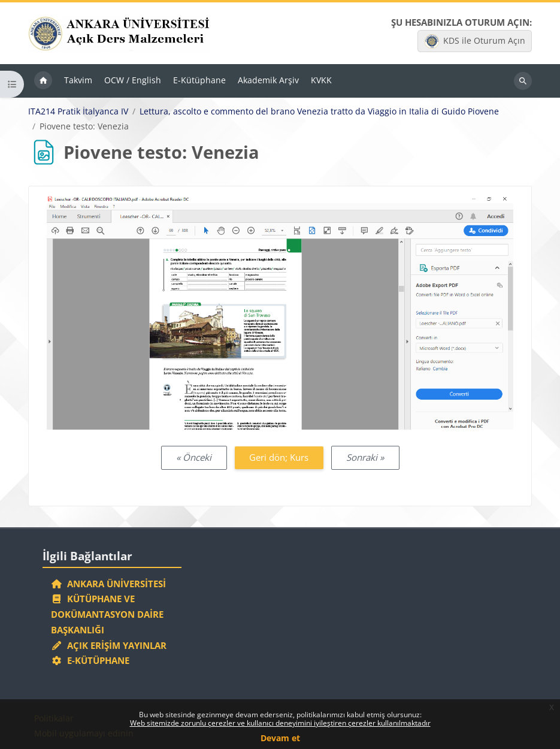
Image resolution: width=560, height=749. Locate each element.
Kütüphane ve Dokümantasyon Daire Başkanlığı (107, 614)
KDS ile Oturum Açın (475, 41)
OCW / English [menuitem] (133, 80)
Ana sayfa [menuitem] (43, 81)
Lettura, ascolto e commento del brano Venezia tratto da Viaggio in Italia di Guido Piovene (319, 111)
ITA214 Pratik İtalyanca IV (78, 111)
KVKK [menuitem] (321, 80)
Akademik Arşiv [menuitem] (268, 80)
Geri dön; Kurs (279, 457)
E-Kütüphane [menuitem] (199, 80)
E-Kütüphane (90, 660)
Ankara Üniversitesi (108, 584)
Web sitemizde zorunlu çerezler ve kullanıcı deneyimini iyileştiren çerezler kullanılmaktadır (280, 723)
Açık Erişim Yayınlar (110, 645)
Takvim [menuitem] (78, 80)
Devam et (280, 738)
